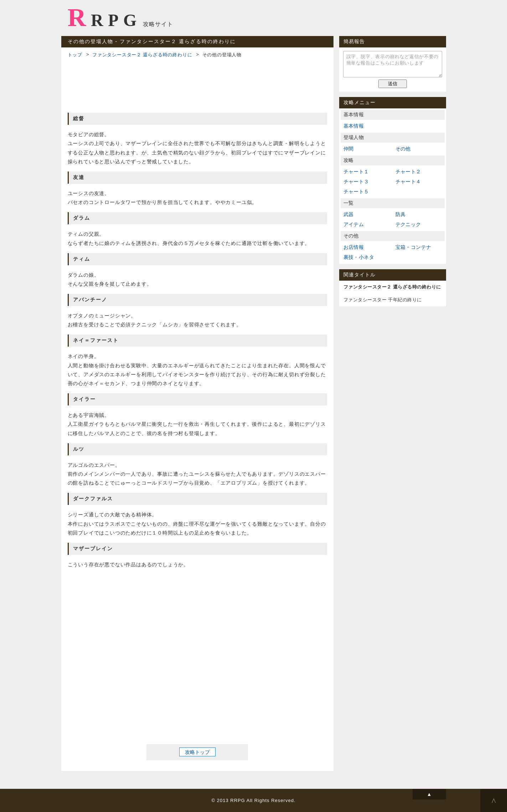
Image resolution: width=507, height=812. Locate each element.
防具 (401, 214)
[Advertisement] (197, 84)
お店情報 (354, 247)
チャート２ (408, 172)
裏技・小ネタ (359, 257)
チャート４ (408, 182)
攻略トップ (197, 752)
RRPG (105, 17)
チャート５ (356, 191)
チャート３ (356, 182)
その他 (403, 149)
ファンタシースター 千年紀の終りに (383, 300)
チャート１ (356, 172)
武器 (349, 214)
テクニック (408, 224)
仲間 (349, 149)
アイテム (354, 224)
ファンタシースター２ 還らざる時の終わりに (142, 55)
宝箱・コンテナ (413, 247)
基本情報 (354, 126)
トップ (75, 55)
